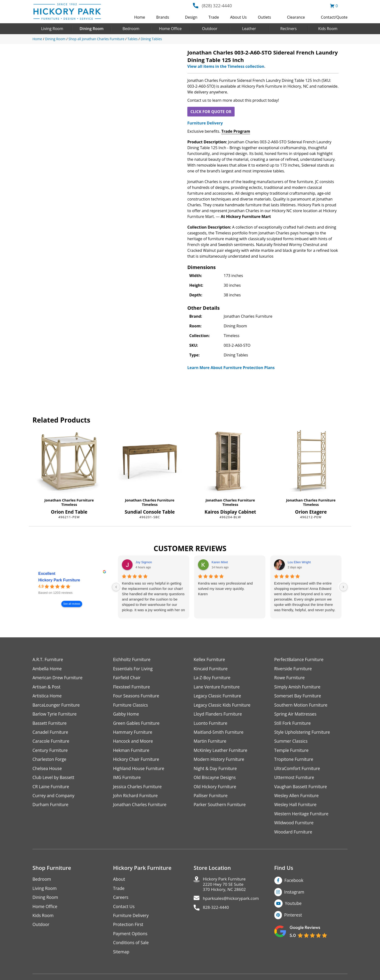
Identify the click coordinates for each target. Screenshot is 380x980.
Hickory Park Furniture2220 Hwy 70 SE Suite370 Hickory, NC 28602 (226, 887)
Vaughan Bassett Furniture (301, 788)
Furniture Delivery (205, 123)
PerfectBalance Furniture (300, 660)
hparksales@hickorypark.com (233, 902)
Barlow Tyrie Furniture (55, 715)
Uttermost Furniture (295, 779)
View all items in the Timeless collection (226, 66)
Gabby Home (127, 715)
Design (191, 17)
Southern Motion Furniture (302, 706)
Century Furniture (51, 752)
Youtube (294, 906)
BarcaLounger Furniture (57, 706)
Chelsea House (47, 770)
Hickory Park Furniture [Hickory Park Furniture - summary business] (59, 580)
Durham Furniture (51, 807)
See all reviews (72, 604)
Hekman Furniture (132, 752)
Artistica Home (47, 696)
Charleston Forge (50, 761)
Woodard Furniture (294, 834)
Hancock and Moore (134, 742)
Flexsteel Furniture (132, 687)
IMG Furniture (127, 779)
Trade (214, 17)
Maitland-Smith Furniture (219, 733)
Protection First (129, 928)
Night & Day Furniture (216, 770)
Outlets (264, 17)
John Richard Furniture (136, 798)
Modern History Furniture (220, 761)
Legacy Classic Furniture (218, 696)
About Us (238, 17)
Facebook (294, 883)
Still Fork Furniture (293, 724)
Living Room (52, 29)
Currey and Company (54, 798)
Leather (249, 29)
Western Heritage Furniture (302, 816)
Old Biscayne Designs (215, 779)
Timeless (69, 504)
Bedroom (131, 29)
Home (139, 17)
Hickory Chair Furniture (137, 761)
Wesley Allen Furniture (297, 798)
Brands (163, 17)
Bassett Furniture (50, 724)
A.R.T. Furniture (48, 660)
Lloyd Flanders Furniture (218, 715)
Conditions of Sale (131, 946)
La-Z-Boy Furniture (213, 678)
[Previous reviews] (116, 587)
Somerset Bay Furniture (298, 696)
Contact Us (124, 909)
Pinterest (293, 918)
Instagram (295, 895)
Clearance (296, 17)
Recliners (288, 29)
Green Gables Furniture (137, 724)
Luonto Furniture (211, 724)
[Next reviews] (343, 587)
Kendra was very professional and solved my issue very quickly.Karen (225, 589)
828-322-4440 (217, 911)
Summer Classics (291, 742)
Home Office (170, 29)
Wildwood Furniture (294, 825)
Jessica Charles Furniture (138, 788)
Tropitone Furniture (294, 761)
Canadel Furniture (51, 733)
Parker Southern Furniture (220, 807)
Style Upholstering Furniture (303, 733)
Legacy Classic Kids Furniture (223, 706)
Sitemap (122, 955)
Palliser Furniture (211, 798)
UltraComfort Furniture (298, 770)
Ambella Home (47, 669)
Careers (121, 900)
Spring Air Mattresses (296, 715)
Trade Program (236, 131)
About (119, 882)
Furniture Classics (131, 706)
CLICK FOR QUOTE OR (211, 112)
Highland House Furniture (139, 770)
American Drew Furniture (58, 678)
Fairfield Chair (127, 678)
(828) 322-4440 (217, 6)
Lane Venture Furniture (217, 687)
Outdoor (210, 29)
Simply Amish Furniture (298, 687)
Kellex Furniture (210, 660)
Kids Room (328, 29)
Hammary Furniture (133, 733)
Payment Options (131, 937)
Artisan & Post (47, 687)
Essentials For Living (134, 669)
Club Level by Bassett (54, 779)
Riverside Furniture (294, 669)
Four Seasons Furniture (137, 696)
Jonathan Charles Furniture (69, 500)
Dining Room (91, 29)
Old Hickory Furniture (215, 788)
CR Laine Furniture (51, 788)
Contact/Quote (334, 17)
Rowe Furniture (290, 678)
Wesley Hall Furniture (296, 807)
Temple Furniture (292, 752)
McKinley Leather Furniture (221, 752)
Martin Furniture (210, 742)
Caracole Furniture (51, 742)
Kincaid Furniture (211, 669)
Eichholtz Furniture (132, 660)
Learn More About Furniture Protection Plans (231, 368)
